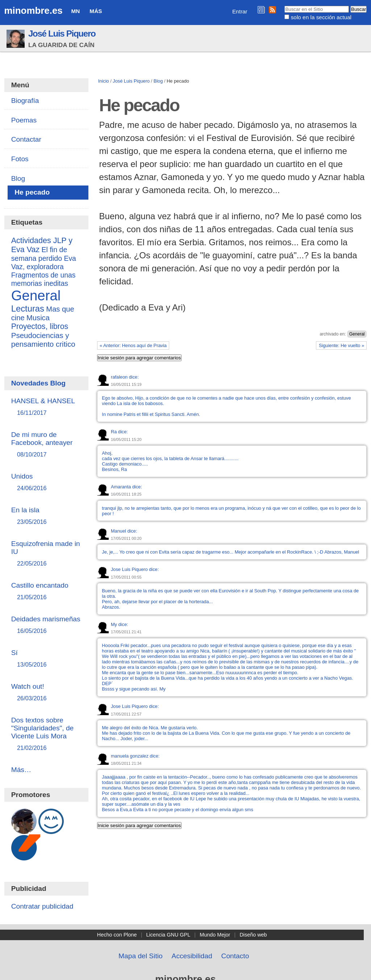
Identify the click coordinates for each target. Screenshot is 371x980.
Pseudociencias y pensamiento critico (43, 340)
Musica (38, 318)
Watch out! (47, 693)
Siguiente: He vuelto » (341, 345)
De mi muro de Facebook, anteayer (47, 445)
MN (76, 11)
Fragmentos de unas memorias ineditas (43, 279)
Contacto (235, 956)
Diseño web (253, 935)
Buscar (284, 5)
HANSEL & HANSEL (47, 407)
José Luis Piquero (62, 34)
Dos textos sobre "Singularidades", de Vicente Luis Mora (47, 734)
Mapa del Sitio (141, 956)
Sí (47, 659)
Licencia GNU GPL (168, 935)
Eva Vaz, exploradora (44, 262)
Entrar (240, 11)
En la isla (47, 516)
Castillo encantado (47, 591)
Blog (158, 81)
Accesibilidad (192, 956)
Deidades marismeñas (47, 625)
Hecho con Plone (117, 935)
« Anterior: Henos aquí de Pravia (133, 345)
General (357, 334)
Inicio (104, 81)
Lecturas (28, 308)
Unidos (47, 482)
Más (96, 11)
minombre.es (34, 11)
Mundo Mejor (215, 935)
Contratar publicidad (42, 906)
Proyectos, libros (40, 326)
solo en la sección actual (321, 17)
